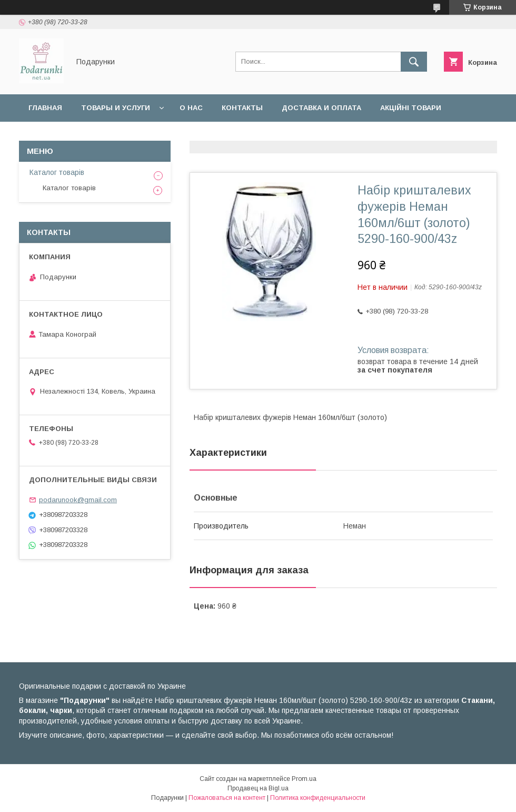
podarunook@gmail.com (78, 500)
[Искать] (414, 62)
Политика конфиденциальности (318, 798)
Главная (45, 108)
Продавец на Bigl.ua (258, 788)
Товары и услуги (116, 108)
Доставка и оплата (321, 108)
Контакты (242, 108)
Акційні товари (411, 108)
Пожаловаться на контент (227, 798)
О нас (191, 108)
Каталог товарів (57, 172)
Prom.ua (304, 779)
